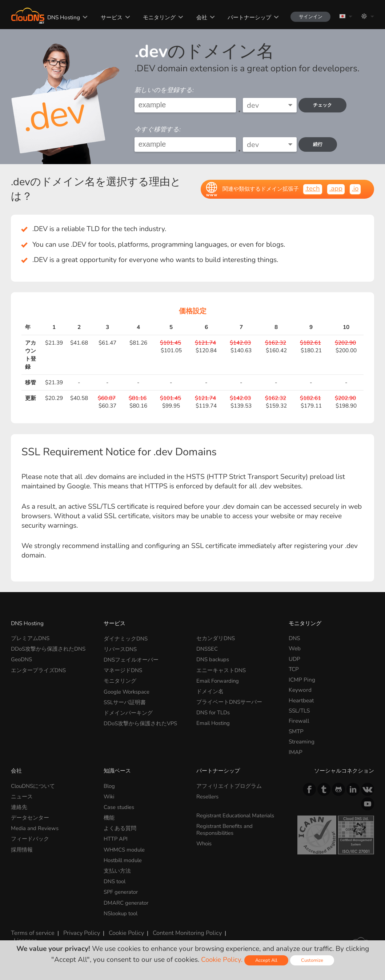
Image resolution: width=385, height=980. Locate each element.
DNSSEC (207, 648)
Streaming (302, 741)
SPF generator (122, 889)
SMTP (296, 731)
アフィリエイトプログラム (229, 786)
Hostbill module (124, 858)
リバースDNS (120, 648)
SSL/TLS (299, 711)
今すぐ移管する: (158, 129)
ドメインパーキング (128, 711)
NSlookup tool (122, 910)
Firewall (299, 721)
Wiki (110, 796)
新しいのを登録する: (164, 90)
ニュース (22, 796)
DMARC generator (127, 899)
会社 (198, 17)
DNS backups (213, 659)
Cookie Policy (122, 929)
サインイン (308, 17)
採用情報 (22, 848)
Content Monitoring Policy (181, 929)
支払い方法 (117, 868)
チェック (324, 105)
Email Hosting (214, 721)
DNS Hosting (61, 17)
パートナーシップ (246, 17)
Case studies (119, 806)
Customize (313, 960)
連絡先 (19, 806)
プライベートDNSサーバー (229, 700)
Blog (110, 786)
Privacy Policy (78, 929)
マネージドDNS (123, 669)
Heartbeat (301, 700)
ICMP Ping (302, 680)
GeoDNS (22, 659)
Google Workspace (128, 690)
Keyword (300, 690)
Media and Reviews (35, 827)
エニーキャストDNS (221, 669)
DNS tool (115, 879)
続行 (320, 144)
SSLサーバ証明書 (125, 700)
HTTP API (116, 838)
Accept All (267, 960)
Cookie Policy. (221, 960)
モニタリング (156, 17)
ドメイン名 (210, 690)
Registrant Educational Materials (237, 815)
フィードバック (30, 838)
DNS (294, 638)
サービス (108, 17)
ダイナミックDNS (126, 638)
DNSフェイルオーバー (131, 659)
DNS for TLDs (213, 711)
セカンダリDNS (216, 638)
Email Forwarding (219, 680)
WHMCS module (125, 848)
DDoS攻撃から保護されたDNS (48, 648)
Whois (205, 842)
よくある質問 (120, 827)
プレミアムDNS (30, 638)
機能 (109, 817)
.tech (312, 189)
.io (355, 189)
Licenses (21, 935)
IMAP (296, 752)
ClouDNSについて (33, 786)
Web (295, 648)
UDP (294, 659)
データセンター (30, 817)
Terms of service (31, 929)
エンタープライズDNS (38, 669)
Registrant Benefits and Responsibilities (226, 828)
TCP (294, 669)
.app (336, 189)
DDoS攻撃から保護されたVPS (141, 721)
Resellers (208, 796)
